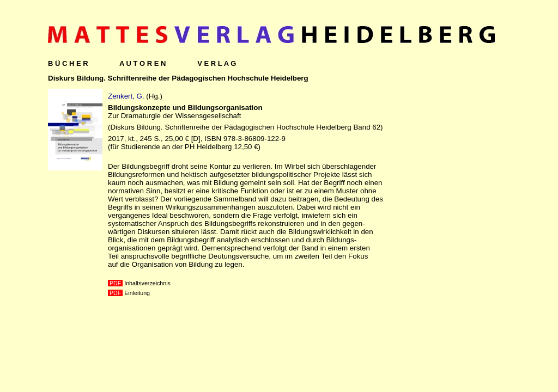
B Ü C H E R (68, 63)
